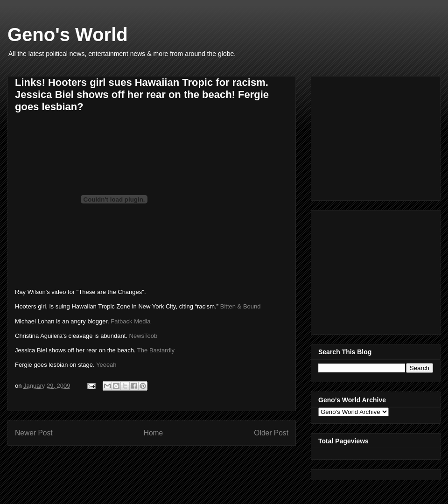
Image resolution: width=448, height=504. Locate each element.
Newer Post (34, 433)
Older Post (271, 433)
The (156, 350)
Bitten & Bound (241, 306)
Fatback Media (130, 321)
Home (154, 433)
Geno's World (68, 35)
